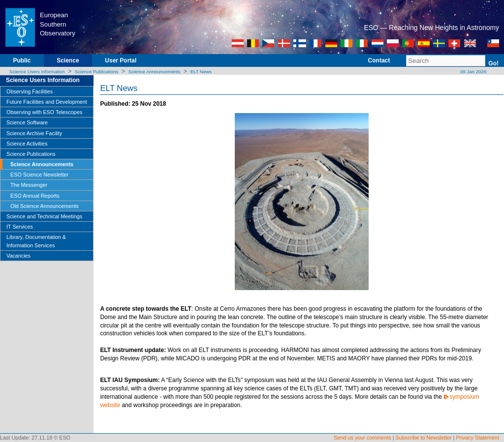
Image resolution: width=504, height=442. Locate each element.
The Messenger (29, 185)
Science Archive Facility (34, 133)
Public (22, 60)
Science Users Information (37, 72)
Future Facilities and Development (47, 102)
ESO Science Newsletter (39, 175)
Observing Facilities (30, 91)
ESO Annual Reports (35, 196)
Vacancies (18, 256)
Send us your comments (362, 438)
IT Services (20, 227)
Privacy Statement (477, 438)
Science (68, 60)
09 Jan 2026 (473, 72)
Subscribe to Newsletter (424, 438)
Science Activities (27, 144)
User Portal (121, 60)
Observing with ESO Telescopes (44, 112)
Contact (379, 60)
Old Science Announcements (45, 206)
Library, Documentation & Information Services (36, 241)
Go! (493, 63)
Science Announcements (155, 72)
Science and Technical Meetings (44, 216)
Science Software (27, 122)
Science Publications (97, 72)
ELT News (201, 72)
